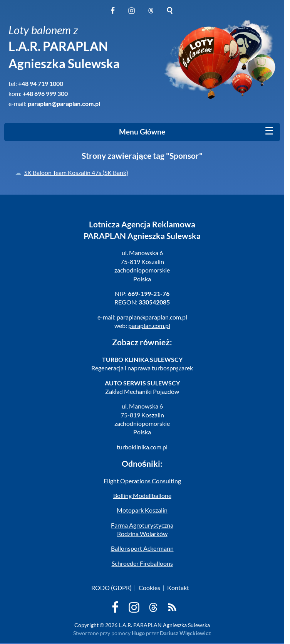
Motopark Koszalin (142, 510)
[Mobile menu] (269, 131)
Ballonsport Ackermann (142, 548)
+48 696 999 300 (45, 93)
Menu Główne (142, 132)
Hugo (138, 633)
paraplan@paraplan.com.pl (64, 103)
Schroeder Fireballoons (142, 563)
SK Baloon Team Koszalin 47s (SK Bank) (76, 172)
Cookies (149, 588)
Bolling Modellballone (142, 495)
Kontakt (178, 588)
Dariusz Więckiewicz (185, 633)
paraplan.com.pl (149, 325)
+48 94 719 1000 (41, 83)
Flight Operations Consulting (142, 481)
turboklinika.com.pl (142, 447)
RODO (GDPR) (111, 588)
